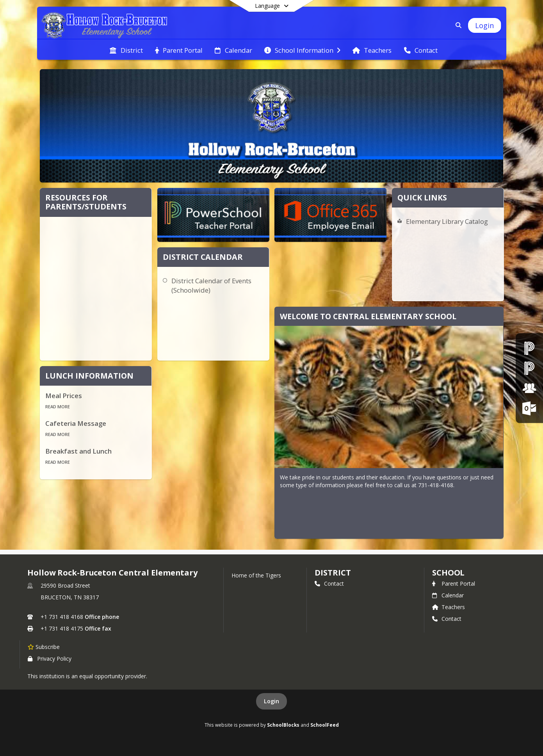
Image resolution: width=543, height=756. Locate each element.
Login (271, 701)
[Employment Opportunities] (529, 388)
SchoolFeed (325, 725)
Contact (329, 584)
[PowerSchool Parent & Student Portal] (529, 348)
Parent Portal (454, 584)
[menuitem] (126, 50)
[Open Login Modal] (484, 25)
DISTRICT (333, 573)
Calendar (448, 595)
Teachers (449, 607)
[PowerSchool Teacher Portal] (529, 368)
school (448, 573)
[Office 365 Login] (529, 408)
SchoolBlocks (283, 725)
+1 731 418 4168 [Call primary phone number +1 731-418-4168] (62, 617)
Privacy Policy (50, 659)
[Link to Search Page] (457, 25)
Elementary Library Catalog (447, 221)
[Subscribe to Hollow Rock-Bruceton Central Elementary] (44, 647)
